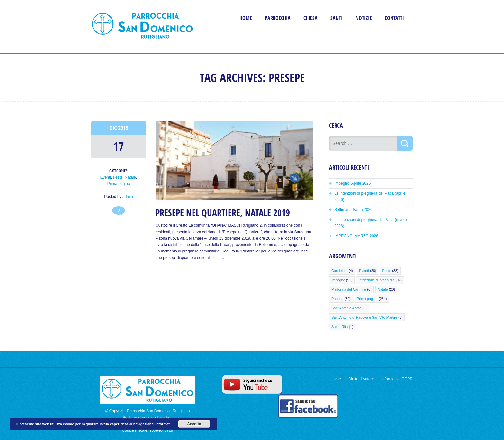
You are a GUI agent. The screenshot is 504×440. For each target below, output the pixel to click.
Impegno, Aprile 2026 (352, 183)
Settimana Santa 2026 (353, 210)
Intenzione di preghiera (376, 280)
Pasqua (337, 299)
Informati (163, 424)
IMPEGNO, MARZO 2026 (356, 236)
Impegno (338, 280)
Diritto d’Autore (361, 379)
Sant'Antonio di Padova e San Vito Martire (364, 317)
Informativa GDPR (397, 379)
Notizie (364, 18)
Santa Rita (340, 327)
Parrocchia (278, 18)
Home (246, 18)
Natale (130, 177)
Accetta (194, 424)
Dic (114, 128)
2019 (123, 128)
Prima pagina (119, 184)
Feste (118, 177)
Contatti (394, 18)
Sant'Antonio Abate (346, 308)
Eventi (106, 177)
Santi (337, 18)
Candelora (340, 271)
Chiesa (310, 18)
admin (128, 197)
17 (119, 146)
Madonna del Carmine (349, 289)
